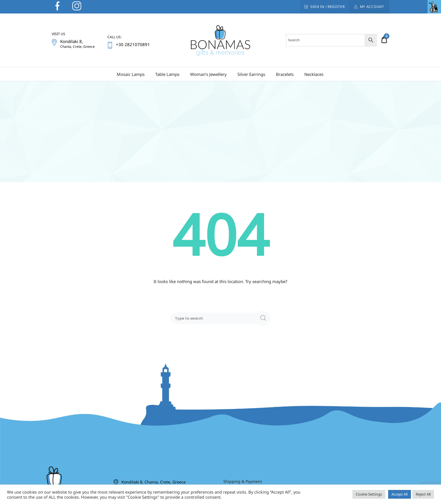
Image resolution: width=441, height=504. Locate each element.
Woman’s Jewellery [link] (208, 74)
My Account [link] (372, 7)
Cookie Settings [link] (369, 494)
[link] (434, 7)
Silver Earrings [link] (251, 74)
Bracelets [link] (285, 74)
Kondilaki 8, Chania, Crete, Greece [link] (154, 482)
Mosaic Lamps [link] (131, 74)
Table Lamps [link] (167, 74)
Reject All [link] (423, 494)
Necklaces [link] (314, 74)
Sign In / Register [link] (328, 7)
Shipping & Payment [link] (243, 481)
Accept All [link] (400, 494)
